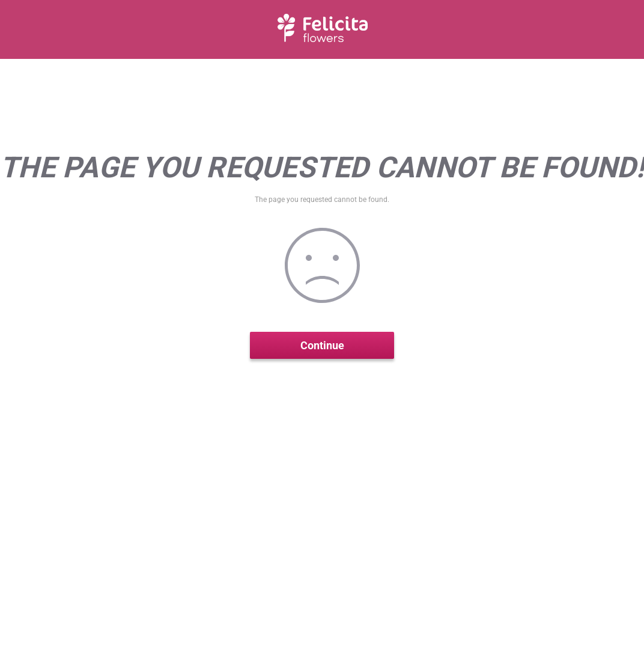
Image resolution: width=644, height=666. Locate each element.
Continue (322, 345)
